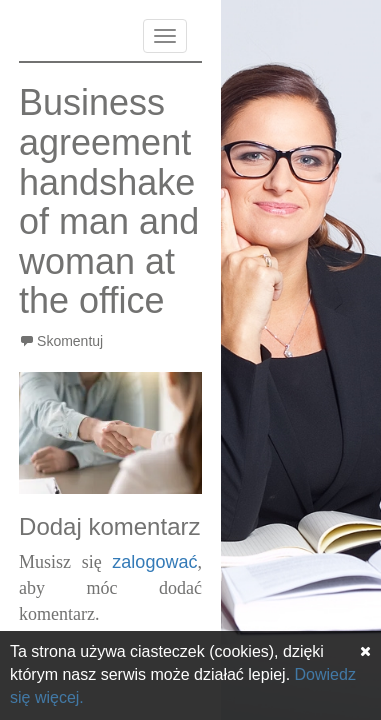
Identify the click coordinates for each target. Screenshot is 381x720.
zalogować (154, 562)
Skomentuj (70, 341)
